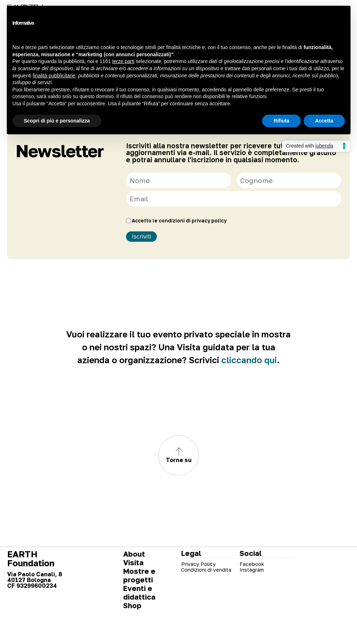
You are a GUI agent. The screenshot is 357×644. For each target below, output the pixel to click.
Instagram (252, 570)
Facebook (252, 564)
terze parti (123, 61)
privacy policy (209, 221)
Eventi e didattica (139, 592)
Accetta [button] (324, 121)
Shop (132, 605)
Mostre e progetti (139, 575)
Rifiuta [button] (281, 121)
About (134, 554)
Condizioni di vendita (206, 570)
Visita (133, 562)
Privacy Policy (198, 564)
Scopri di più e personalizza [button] (57, 121)
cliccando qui (249, 360)
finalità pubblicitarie (54, 76)
